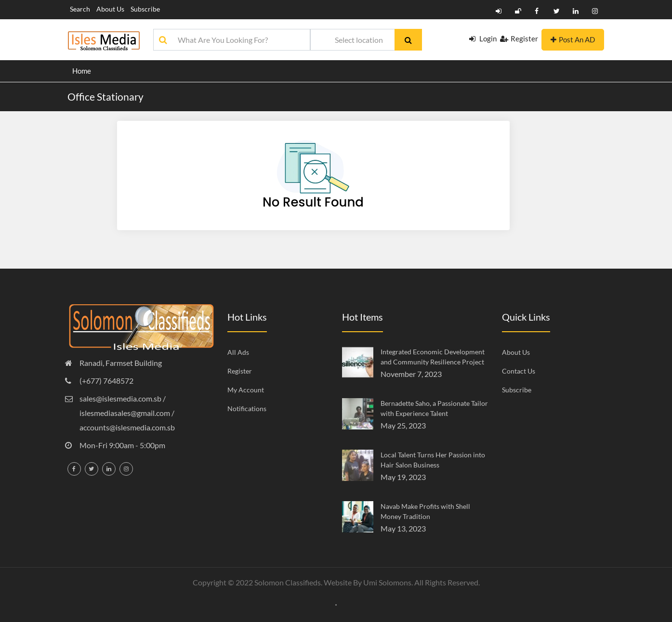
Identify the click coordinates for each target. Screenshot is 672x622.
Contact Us (519, 371)
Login (483, 39)
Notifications (247, 408)
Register (519, 39)
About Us (110, 9)
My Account (246, 390)
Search (80, 9)
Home (82, 71)
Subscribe (145, 9)
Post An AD (573, 39)
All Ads (238, 352)
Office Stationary (105, 97)
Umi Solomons (387, 582)
